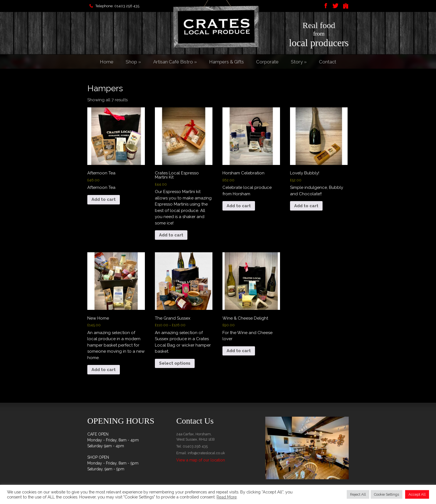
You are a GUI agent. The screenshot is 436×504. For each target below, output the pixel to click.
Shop (133, 62)
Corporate (267, 62)
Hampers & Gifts (226, 62)
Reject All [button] (358, 494)
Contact (328, 62)
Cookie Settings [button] (387, 494)
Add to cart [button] (104, 199)
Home (107, 62)
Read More (227, 497)
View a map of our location (201, 460)
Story (299, 62)
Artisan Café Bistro (175, 62)
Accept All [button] (417, 494)
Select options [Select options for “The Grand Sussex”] (175, 363)
